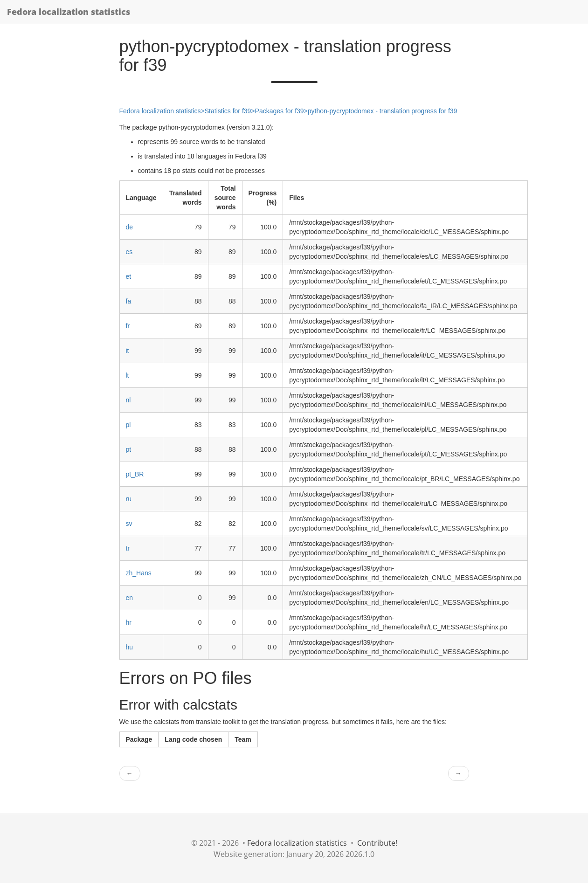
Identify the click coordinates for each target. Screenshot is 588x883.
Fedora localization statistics (69, 12)
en (130, 598)
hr (129, 622)
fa (129, 301)
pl (128, 425)
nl (128, 400)
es (129, 252)
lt (128, 375)
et (129, 276)
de (130, 227)
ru (129, 499)
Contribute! (377, 843)
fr (128, 326)
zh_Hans (139, 573)
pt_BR (135, 474)
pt (129, 449)
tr (128, 548)
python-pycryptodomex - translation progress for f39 (383, 111)
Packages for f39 (280, 111)
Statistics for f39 (228, 111)
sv (129, 524)
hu (130, 647)
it (128, 351)
